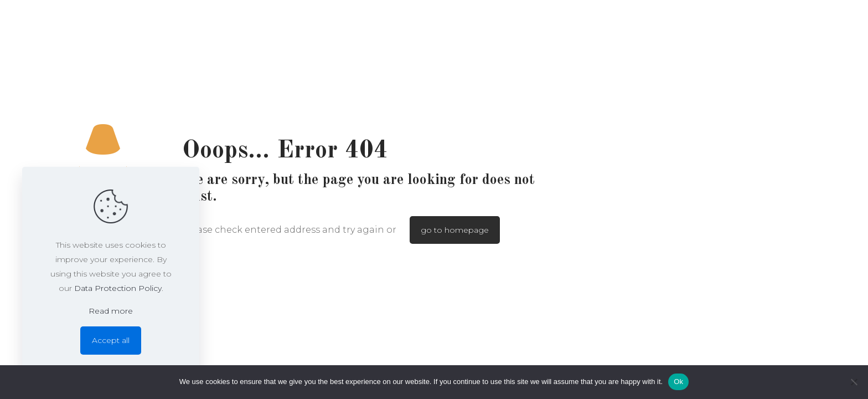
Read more (111, 311)
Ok (678, 382)
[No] (854, 382)
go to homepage (455, 230)
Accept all (111, 340)
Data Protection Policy (118, 288)
